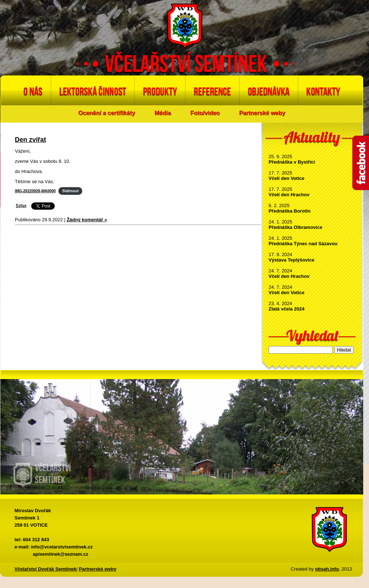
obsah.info (327, 569)
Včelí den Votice (287, 178)
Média (163, 113)
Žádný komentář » (87, 220)
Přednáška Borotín (290, 211)
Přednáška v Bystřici (292, 162)
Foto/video (205, 113)
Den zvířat (30, 140)
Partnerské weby (262, 113)
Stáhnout (71, 191)
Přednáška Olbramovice (295, 227)
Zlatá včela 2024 (287, 309)
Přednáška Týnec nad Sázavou (303, 244)
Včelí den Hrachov (289, 195)
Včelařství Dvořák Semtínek (45, 569)
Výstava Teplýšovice (291, 260)
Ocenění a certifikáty (107, 113)
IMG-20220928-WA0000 (35, 191)
